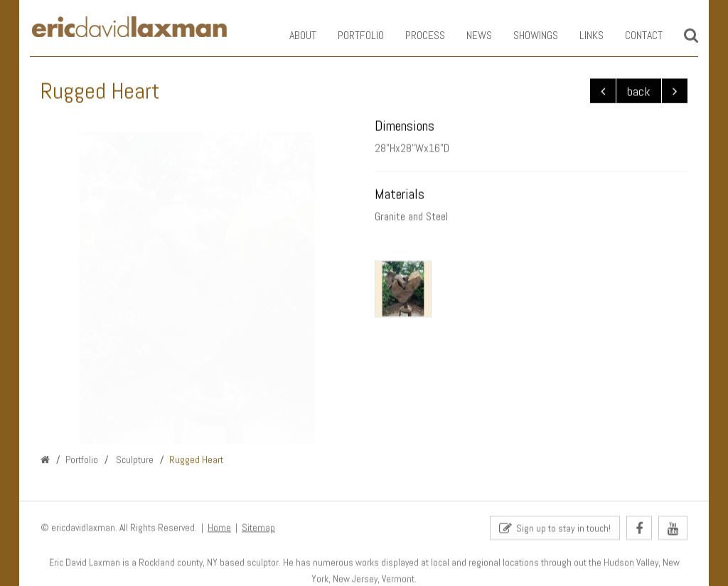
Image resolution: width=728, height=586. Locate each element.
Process (414, 35)
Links (581, 35)
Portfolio (350, 35)
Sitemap (258, 528)
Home (219, 528)
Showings (525, 35)
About (292, 35)
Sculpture (134, 460)
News (469, 35)
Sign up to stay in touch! (555, 529)
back (639, 91)
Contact (633, 35)
